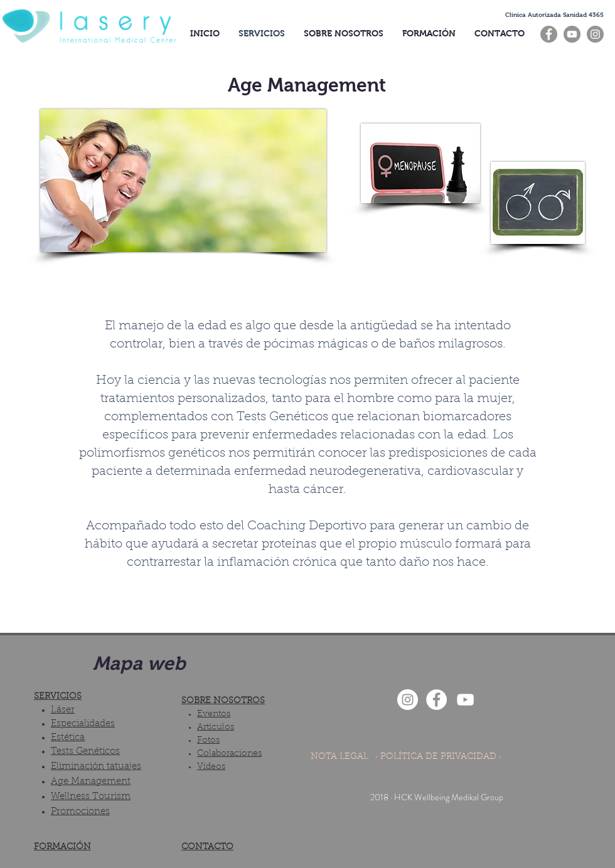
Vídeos (211, 767)
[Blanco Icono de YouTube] (465, 700)
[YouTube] (572, 34)
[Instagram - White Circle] (408, 700)
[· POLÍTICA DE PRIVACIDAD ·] (438, 758)
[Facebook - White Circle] (436, 700)
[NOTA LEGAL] (339, 758)
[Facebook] (549, 34)
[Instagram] (595, 34)
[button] (554, 15)
